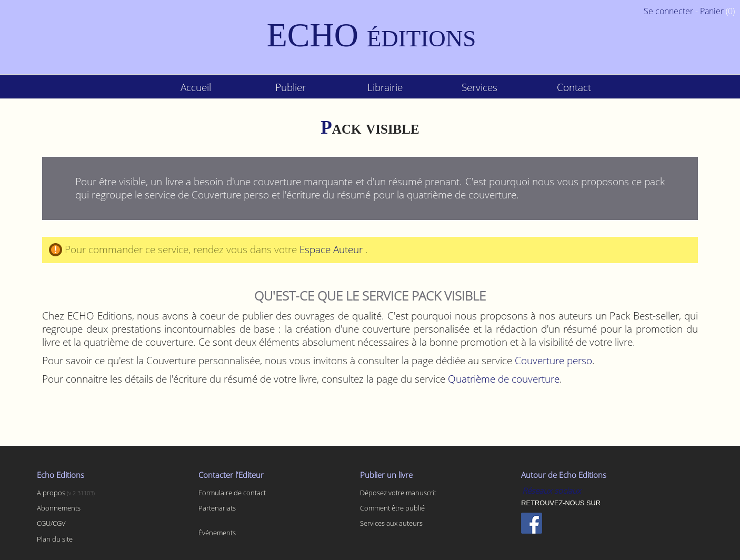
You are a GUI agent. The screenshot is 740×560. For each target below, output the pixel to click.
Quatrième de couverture (504, 379)
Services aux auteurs (391, 523)
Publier (291, 87)
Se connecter (668, 11)
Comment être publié (392, 508)
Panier (712, 11)
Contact (574, 87)
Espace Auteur (332, 249)
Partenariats (217, 508)
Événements (217, 533)
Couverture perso (553, 360)
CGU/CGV (51, 523)
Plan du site (55, 539)
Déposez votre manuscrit (398, 493)
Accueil (196, 87)
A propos (52, 493)
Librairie (385, 87)
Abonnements (59, 508)
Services (479, 87)
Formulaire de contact (232, 493)
